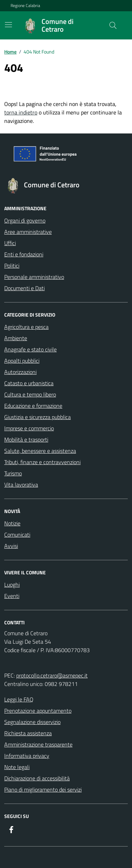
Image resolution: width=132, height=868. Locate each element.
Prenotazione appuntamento (38, 711)
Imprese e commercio (29, 428)
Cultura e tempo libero (30, 394)
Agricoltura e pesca (26, 327)
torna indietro (21, 112)
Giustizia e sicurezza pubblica (37, 417)
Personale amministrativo (34, 277)
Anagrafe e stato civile (30, 349)
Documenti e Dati (24, 288)
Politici (12, 266)
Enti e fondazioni (24, 254)
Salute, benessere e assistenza (40, 451)
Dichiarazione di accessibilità (37, 778)
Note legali (17, 767)
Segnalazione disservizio (32, 722)
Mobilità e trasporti (26, 439)
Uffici (10, 243)
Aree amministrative (28, 232)
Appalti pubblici (22, 361)
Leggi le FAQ (19, 699)
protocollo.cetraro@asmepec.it (52, 675)
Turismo (13, 473)
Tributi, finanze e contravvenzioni (42, 462)
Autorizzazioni (20, 372)
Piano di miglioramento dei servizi (43, 789)
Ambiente (16, 338)
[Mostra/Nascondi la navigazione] (8, 25)
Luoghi (12, 585)
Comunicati (17, 535)
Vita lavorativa (21, 485)
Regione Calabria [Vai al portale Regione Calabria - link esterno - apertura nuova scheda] (25, 6)
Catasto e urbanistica (29, 383)
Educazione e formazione (33, 406)
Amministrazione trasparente (38, 744)
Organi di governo (25, 220)
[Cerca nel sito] (113, 25)
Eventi (12, 596)
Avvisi (11, 546)
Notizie (12, 523)
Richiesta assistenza (28, 733)
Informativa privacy (27, 756)
